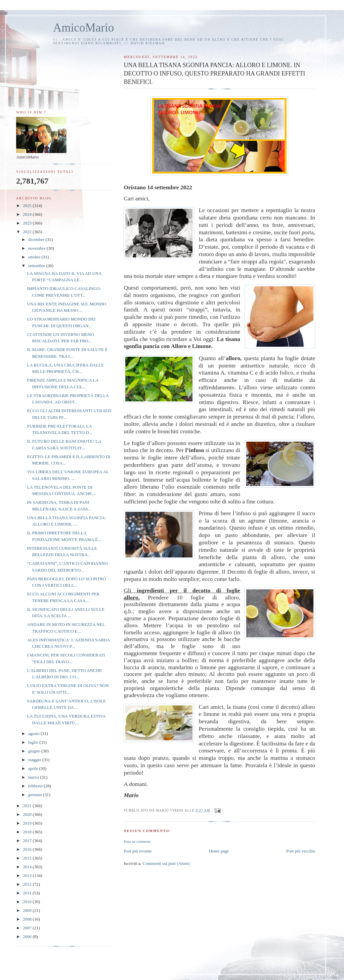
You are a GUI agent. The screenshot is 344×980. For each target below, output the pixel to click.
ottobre (35, 257)
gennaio (36, 795)
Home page (219, 851)
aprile (34, 768)
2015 (28, 858)
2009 (28, 910)
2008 (28, 919)
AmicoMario (83, 28)
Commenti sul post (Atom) (166, 863)
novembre (37, 248)
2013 (28, 875)
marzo (34, 777)
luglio (34, 742)
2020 (28, 814)
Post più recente (138, 851)
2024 (28, 214)
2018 (28, 832)
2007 (28, 928)
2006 (28, 937)
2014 (28, 867)
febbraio (36, 786)
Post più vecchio (301, 851)
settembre (37, 266)
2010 (28, 902)
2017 (28, 841)
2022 (28, 232)
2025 (28, 206)
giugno (35, 751)
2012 (28, 884)
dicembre (37, 239)
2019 (28, 823)
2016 (28, 849)
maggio (35, 760)
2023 (28, 223)
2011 (28, 893)
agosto (34, 733)
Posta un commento (137, 842)
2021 (28, 806)
